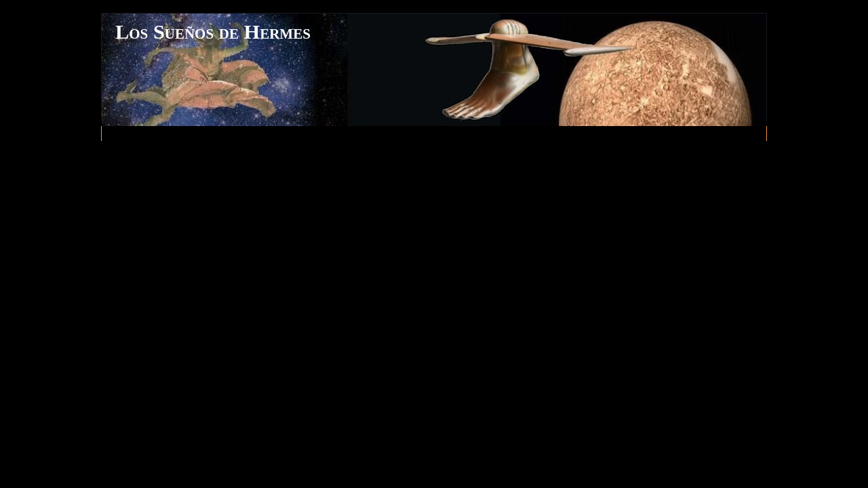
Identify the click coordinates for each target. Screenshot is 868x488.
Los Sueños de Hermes (213, 32)
